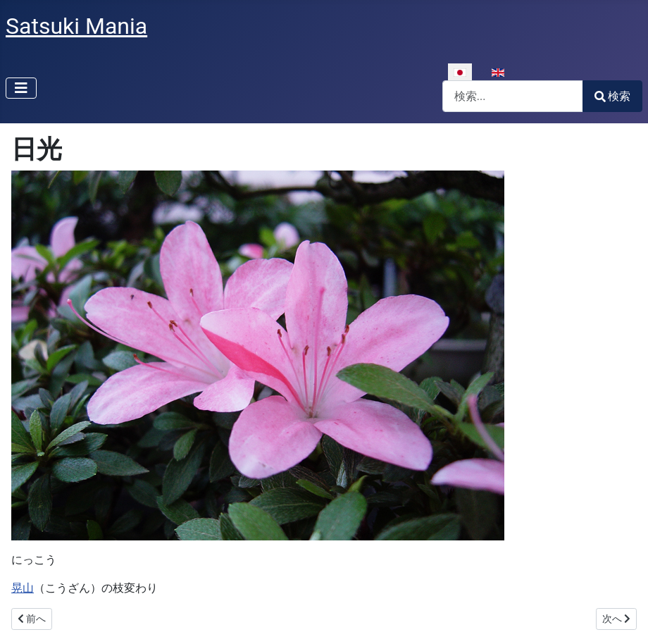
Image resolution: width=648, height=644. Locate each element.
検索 (612, 96)
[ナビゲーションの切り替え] (21, 88)
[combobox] (513, 96)
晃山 (23, 588)
